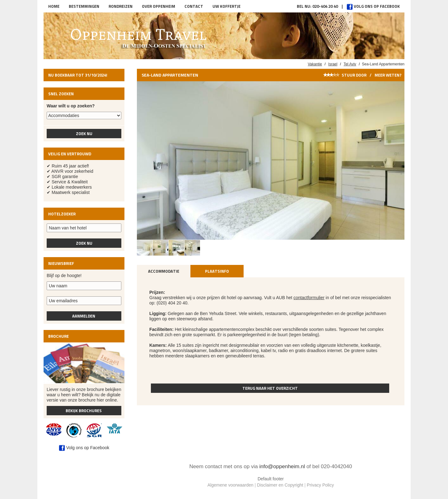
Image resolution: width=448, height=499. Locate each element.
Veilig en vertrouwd (70, 154)
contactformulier (309, 298)
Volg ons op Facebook (373, 6)
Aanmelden (84, 316)
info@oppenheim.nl (282, 466)
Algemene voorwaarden (231, 485)
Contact (194, 6)
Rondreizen (121, 6)
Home (54, 6)
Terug (270, 388)
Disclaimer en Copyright (280, 485)
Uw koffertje (226, 6)
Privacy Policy (320, 485)
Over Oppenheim (159, 6)
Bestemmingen (84, 6)
